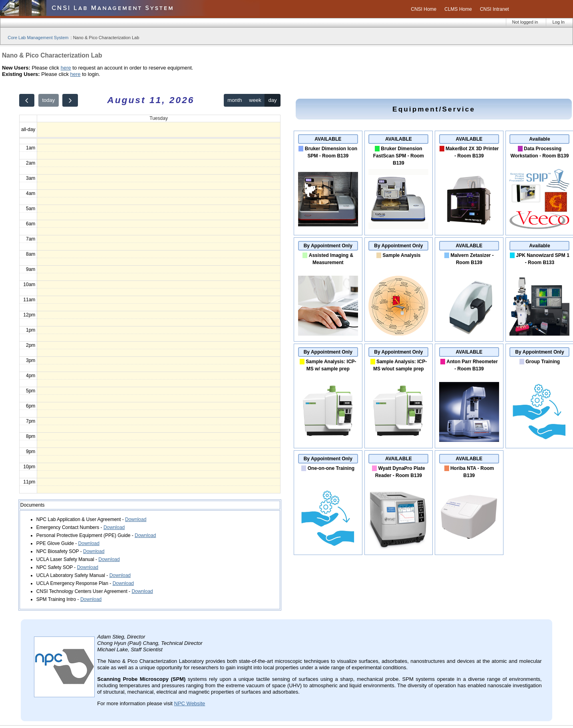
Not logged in (525, 22)
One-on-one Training (331, 468)
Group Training (543, 362)
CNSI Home (424, 9)
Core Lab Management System (38, 38)
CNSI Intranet (494, 9)
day (273, 100)
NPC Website (190, 703)
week (255, 100)
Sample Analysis (402, 255)
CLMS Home (458, 9)
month (235, 100)
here (66, 68)
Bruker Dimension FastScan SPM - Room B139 (399, 156)
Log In (558, 22)
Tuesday (159, 118)
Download (136, 519)
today (48, 100)
